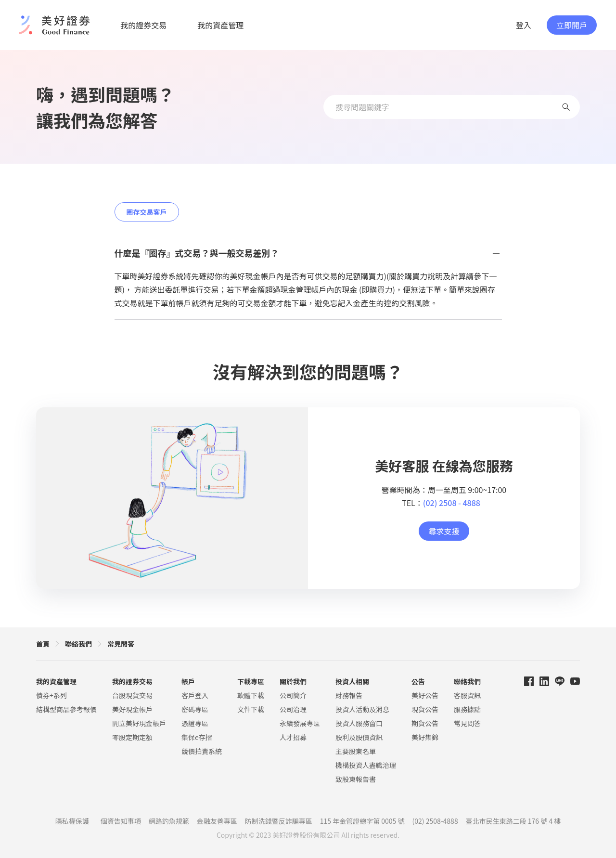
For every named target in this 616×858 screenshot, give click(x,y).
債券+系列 (51, 695)
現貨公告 (425, 709)
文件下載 (251, 709)
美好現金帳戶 (132, 709)
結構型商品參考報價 (66, 709)
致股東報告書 (356, 779)
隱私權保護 (72, 821)
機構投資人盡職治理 (366, 765)
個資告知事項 (121, 821)
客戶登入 (195, 695)
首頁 (43, 644)
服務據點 (467, 709)
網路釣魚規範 (169, 821)
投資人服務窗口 (359, 723)
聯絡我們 (78, 644)
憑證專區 (195, 723)
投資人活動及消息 (362, 709)
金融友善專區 (217, 821)
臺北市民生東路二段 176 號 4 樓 (513, 821)
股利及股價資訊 (359, 737)
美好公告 (425, 695)
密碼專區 (195, 709)
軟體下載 (251, 695)
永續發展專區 (300, 723)
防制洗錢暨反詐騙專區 (279, 821)
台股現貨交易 (132, 695)
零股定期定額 (132, 737)
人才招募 (293, 737)
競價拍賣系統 (202, 751)
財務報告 (349, 695)
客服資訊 (467, 695)
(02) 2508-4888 (435, 821)
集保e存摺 (197, 737)
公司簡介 (293, 695)
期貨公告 (425, 723)
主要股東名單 (356, 751)
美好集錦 (425, 737)
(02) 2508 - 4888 (452, 503)
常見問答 (121, 644)
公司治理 (293, 709)
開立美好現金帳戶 (139, 723)
